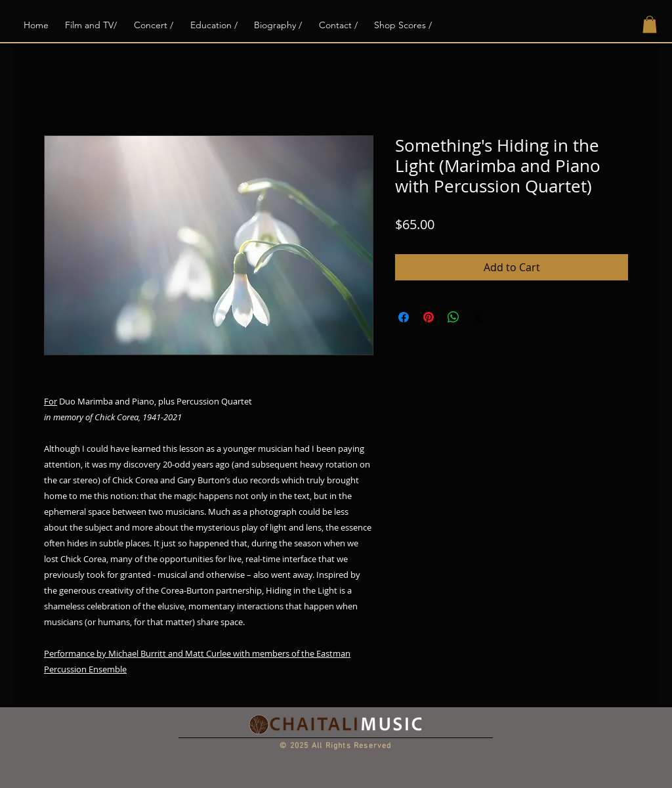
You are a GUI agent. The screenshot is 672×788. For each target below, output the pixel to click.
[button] (650, 24)
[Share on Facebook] (404, 317)
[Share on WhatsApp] (453, 317)
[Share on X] (478, 317)
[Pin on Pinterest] (429, 317)
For (51, 401)
